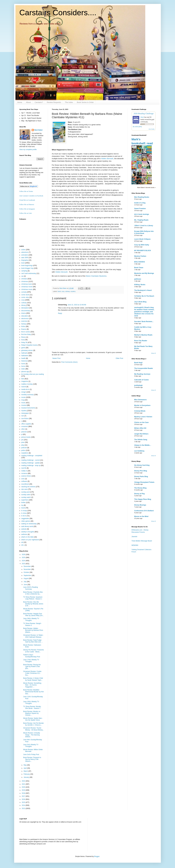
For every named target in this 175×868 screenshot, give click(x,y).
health (23, 358)
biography (25, 260)
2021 (24, 784)
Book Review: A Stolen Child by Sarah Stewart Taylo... (33, 679)
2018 (24, 793)
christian (24, 279)
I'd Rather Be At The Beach (144, 296)
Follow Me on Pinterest (27, 205)
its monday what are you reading (33, 374)
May (25, 765)
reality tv (24, 471)
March (26, 771)
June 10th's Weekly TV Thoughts (31, 702)
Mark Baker (38, 130)
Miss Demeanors (140, 400)
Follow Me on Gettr (26, 213)
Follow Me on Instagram (27, 209)
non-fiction (25, 419)
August (26, 578)
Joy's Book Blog (140, 302)
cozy (63, 291)
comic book (25, 295)
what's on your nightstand (30, 540)
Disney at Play (139, 494)
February (27, 774)
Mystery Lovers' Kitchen (143, 417)
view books (152, 129)
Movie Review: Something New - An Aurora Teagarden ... (32, 685)
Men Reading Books (142, 197)
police (23, 450)
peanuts (24, 432)
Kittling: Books (140, 285)
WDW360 (135, 545)
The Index (69, 102)
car (22, 276)
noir (23, 416)
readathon (25, 453)
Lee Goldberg (139, 451)
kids (23, 379)
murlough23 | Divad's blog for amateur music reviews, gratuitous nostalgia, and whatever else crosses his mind (144, 312)
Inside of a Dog (140, 203)
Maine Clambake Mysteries (96, 276)
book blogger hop (27, 268)
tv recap (24, 511)
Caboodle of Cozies (141, 380)
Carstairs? (39, 102)
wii (22, 542)
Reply (60, 313)
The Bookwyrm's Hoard (143, 290)
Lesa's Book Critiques (142, 239)
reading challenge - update (31, 463)
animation (25, 255)
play (23, 445)
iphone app (25, 372)
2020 (24, 787)
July (25, 582)
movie (23, 397)
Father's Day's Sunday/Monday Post (32, 656)
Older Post (119, 358)
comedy (24, 292)
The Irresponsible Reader (144, 368)
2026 (24, 555)
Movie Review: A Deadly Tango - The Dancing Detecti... (32, 735)
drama (23, 313)
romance (24, 473)
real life (24, 468)
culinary (68, 291)
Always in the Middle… (143, 445)
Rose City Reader (141, 341)
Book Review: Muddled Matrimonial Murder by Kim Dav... (33, 692)
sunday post (26, 492)
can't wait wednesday (29, 273)
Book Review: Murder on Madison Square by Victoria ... (32, 713)
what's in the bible (27, 537)
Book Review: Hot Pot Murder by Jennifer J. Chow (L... (33, 724)
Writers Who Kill (140, 428)
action (23, 250)
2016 (24, 799)
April (25, 768)
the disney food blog (142, 465)
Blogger (97, 856)
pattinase (138, 279)
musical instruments (28, 408)
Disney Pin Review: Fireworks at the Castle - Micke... (34, 651)
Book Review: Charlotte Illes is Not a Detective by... (33, 593)
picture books (26, 437)
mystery (73, 291)
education (25, 316)
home (23, 364)
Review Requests (54, 102)
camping (24, 271)
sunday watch (26, 497)
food (23, 340)
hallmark (24, 353)
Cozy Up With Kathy (142, 245)
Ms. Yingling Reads (141, 220)
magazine (25, 381)
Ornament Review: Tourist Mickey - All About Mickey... (34, 729)
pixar (23, 442)
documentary (26, 311)
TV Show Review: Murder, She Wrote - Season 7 (32, 707)
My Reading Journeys (142, 374)
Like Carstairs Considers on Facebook (31, 196)
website (24, 529)
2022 (24, 781)
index (23, 369)
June (26, 585)
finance (24, 329)
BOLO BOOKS (140, 262)
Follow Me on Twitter (26, 191)
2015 (24, 802)
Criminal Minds (140, 411)
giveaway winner (27, 350)
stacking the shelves (28, 487)
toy (22, 505)
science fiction (26, 476)
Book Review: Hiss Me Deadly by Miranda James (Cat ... (33, 604)
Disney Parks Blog (141, 477)
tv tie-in (24, 516)
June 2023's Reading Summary (31, 588)
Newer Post (56, 358)
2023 (24, 564)
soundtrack (25, 484)
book (59, 291)
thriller (23, 503)
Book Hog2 (138, 363)
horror (23, 366)
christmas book (27, 284)
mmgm (24, 392)
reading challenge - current (31, 460)
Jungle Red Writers (141, 434)
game (23, 348)
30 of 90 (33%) (137, 127)
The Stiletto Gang (141, 440)
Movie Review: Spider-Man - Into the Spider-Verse (33, 719)
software (24, 481)
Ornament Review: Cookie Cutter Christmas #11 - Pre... (32, 673)
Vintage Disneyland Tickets (144, 482)
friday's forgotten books (29, 345)
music (23, 403)
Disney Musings (140, 505)
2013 (24, 808)
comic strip (25, 297)
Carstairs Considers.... (58, 13)
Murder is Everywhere (142, 405)
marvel (24, 387)
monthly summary (27, 395)
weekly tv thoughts (28, 532)
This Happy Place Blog (143, 499)
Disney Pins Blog (141, 471)
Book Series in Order (85, 102)
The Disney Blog (140, 488)
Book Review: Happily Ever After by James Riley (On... (33, 615)
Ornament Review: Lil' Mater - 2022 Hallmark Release (33, 636)
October (27, 572)
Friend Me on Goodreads (27, 200)
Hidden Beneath (107, 159)
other (23, 429)
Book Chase (139, 268)
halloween (25, 356)
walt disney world (27, 526)
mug (23, 400)
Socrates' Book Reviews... (144, 322)
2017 (24, 796)
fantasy (24, 324)
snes (23, 479)
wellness (24, 534)
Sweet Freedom (140, 209)
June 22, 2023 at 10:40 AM (77, 305)
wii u (23, 545)
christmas (25, 281)
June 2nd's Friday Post (31, 754)
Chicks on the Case (141, 422)
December (27, 566)
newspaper (25, 413)
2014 (24, 805)
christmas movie (27, 287)
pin (22, 440)
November (27, 569)
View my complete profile (28, 150)
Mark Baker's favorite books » (146, 187)
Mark (142, 117)
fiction (23, 326)
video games (26, 521)
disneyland (25, 308)
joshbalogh (138, 385)
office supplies (26, 424)
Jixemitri (134, 537)
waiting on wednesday (29, 524)
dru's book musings (142, 214)
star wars (24, 489)
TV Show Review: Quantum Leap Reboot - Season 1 (33, 598)
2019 (24, 790)
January (27, 777)
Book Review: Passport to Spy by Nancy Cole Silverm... (32, 759)
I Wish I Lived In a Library (144, 226)
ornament (25, 426)
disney (24, 305)
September (28, 575)
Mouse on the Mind (141, 516)
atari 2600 (25, 258)
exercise (24, 321)
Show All (153, 353)
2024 (24, 561)
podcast (24, 448)
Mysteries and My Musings (144, 273)
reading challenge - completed (32, 456)
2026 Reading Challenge (144, 113)
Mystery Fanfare (140, 256)
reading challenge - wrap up (31, 465)
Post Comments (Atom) (69, 362)
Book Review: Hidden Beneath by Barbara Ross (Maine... (33, 630)
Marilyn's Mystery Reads (143, 335)
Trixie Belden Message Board (142, 541)
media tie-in (25, 389)
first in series (26, 332)
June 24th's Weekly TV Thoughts (31, 619)
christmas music (27, 289)
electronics (25, 319)
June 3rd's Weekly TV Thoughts (31, 746)
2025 (24, 558)
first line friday (26, 334)
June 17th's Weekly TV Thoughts (31, 661)
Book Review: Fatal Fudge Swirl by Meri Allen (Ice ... (33, 641)
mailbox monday (27, 384)
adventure (25, 252)
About (28, 102)
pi (22, 434)
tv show (24, 513)
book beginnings (27, 265)
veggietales (25, 519)
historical (24, 361)
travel (23, 508)
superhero (25, 500)
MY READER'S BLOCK (143, 251)
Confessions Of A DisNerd (144, 511)
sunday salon (26, 495)
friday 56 (24, 342)
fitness (24, 337)
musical (24, 405)
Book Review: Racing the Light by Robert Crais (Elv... (32, 667)
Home (20, 102)
